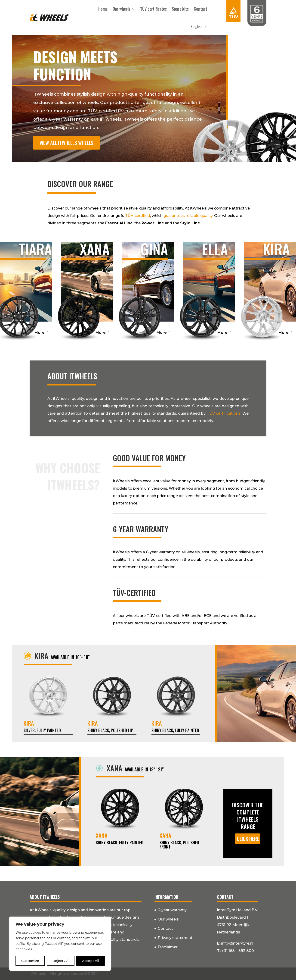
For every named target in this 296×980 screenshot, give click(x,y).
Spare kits (180, 9)
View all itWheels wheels (66, 143)
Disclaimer (168, 947)
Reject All (60, 961)
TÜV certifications (224, 413)
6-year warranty (172, 910)
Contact (200, 9)
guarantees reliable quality (188, 216)
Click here (248, 839)
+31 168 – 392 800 (238, 951)
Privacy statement (175, 938)
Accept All (91, 961)
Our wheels (122, 9)
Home (103, 9)
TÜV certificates (153, 9)
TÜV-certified (138, 216)
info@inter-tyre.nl (237, 943)
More (40, 333)
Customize (30, 961)
